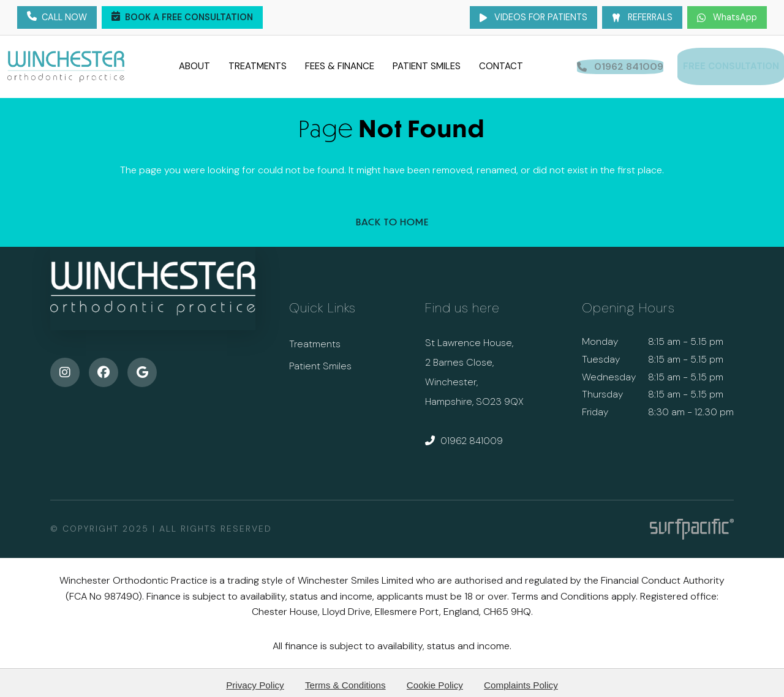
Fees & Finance (336, 64)
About (191, 64)
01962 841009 (464, 435)
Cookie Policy (435, 680)
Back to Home (392, 217)
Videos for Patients (533, 17)
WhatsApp (727, 17)
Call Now (57, 18)
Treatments (254, 64)
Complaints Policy (521, 680)
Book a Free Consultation (182, 18)
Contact (497, 64)
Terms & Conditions (345, 680)
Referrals (642, 17)
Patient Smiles (423, 64)
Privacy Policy (255, 680)
